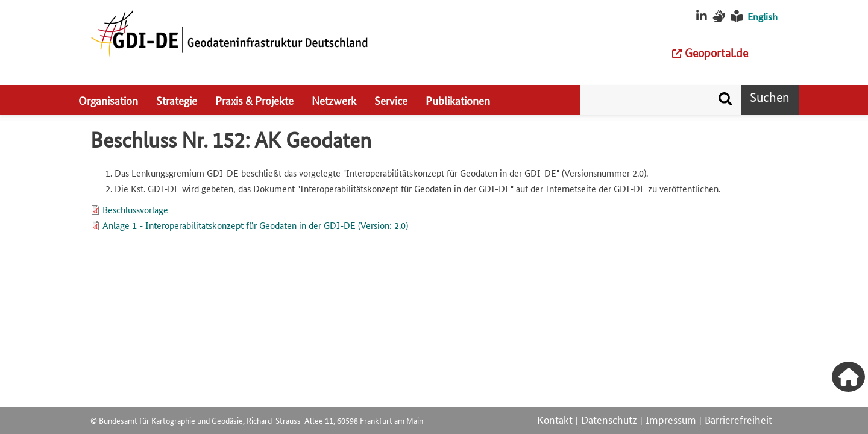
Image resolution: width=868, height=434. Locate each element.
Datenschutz (609, 419)
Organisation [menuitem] (108, 100)
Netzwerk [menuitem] (334, 100)
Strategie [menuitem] (177, 100)
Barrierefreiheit (738, 419)
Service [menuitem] (391, 100)
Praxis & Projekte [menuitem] (254, 100)
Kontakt (555, 419)
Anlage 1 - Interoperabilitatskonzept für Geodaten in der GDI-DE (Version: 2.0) (255, 225)
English (763, 17)
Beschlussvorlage (135, 209)
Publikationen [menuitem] (458, 100)
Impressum (671, 419)
